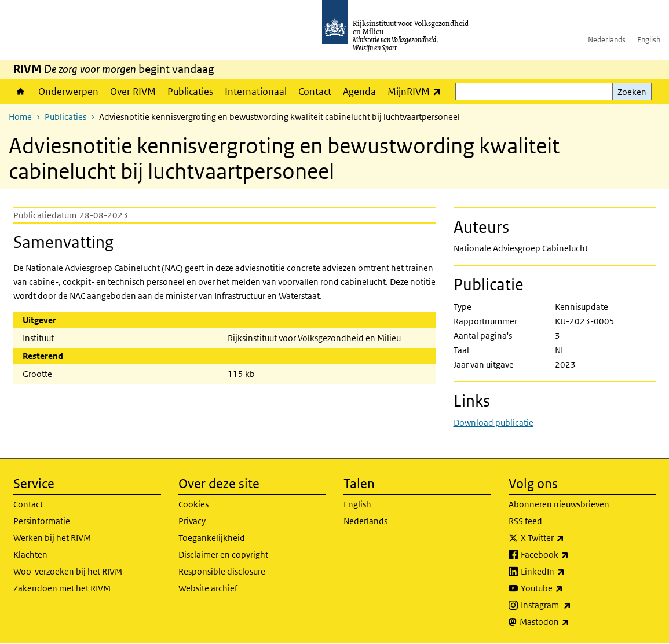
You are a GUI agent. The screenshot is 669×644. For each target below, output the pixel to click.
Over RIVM (133, 92)
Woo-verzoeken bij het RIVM (68, 571)
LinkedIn (568, 572)
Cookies (193, 504)
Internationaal (256, 92)
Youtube (567, 588)
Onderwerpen (68, 92)
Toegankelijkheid (212, 538)
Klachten (30, 555)
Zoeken (632, 92)
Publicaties (190, 92)
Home (21, 92)
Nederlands (607, 40)
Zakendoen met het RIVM (62, 588)
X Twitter (568, 538)
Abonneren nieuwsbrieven (559, 504)
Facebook (570, 555)
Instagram (571, 605)
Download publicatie (493, 422)
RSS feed (525, 521)
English (649, 40)
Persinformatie (42, 521)
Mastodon (570, 622)
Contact (315, 92)
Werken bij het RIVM (52, 538)
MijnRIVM (417, 91)
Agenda (359, 92)
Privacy (192, 521)
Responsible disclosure (222, 571)
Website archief (208, 588)
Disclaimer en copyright (223, 555)
